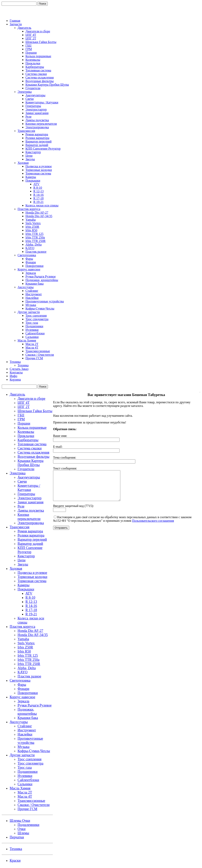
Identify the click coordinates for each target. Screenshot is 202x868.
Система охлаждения (40, 77)
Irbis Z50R (32, 227)
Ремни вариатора (37, 134)
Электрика (25, 92)
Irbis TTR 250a (35, 237)
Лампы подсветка (37, 120)
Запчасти (16, 24)
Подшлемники (29, 825)
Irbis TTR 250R (36, 241)
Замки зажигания (37, 113)
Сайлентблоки (35, 333)
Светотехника (27, 255)
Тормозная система (38, 173)
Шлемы (23, 833)
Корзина (15, 380)
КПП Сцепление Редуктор (43, 149)
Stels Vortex (33, 223)
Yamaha (31, 220)
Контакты (16, 372)
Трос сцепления (36, 316)
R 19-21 (38, 202)
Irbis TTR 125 (34, 234)
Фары (29, 259)
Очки (22, 829)
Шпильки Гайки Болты (41, 42)
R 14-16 (38, 195)
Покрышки (33, 181)
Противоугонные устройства (45, 301)
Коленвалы (33, 60)
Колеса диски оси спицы (42, 205)
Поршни (31, 53)
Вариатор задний (37, 145)
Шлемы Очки (20, 821)
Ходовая (23, 163)
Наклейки (32, 298)
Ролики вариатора (37, 138)
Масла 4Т (32, 348)
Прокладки (33, 63)
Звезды (30, 159)
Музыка (31, 305)
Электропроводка (37, 127)
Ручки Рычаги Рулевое (41, 276)
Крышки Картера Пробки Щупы (47, 85)
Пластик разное (36, 252)
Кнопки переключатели (41, 124)
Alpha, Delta (34, 244)
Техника (15, 362)
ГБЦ (28, 46)
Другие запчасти (29, 312)
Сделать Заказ (19, 369)
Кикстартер (33, 152)
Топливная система (38, 70)
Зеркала (31, 273)
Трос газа (32, 323)
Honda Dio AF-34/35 (39, 216)
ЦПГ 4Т (31, 35)
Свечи (29, 99)
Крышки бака (35, 284)
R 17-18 (38, 198)
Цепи (29, 156)
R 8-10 (38, 188)
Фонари (31, 262)
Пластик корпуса (29, 209)
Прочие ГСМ (34, 358)
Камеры (31, 177)
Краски (15, 860)
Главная (15, 21)
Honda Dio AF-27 (37, 213)
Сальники (32, 337)
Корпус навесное (29, 269)
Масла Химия (27, 340)
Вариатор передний (38, 141)
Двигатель (24, 28)
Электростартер (36, 109)
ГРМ (29, 49)
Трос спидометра (37, 319)
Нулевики (32, 330)
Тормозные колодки (39, 170)
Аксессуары (26, 287)
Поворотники (34, 266)
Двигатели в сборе (38, 31)
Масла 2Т (32, 344)
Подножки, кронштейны (42, 280)
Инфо (13, 376)
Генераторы (33, 106)
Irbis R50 (31, 230)
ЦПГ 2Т (31, 38)
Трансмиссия (26, 131)
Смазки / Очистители (40, 355)
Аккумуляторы (35, 95)
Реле (29, 117)
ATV (36, 184)
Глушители (33, 88)
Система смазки (36, 74)
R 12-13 (38, 191)
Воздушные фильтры (40, 81)
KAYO (30, 248)
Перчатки (17, 837)
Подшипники (34, 326)
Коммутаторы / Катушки (42, 102)
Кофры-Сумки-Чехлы (40, 308)
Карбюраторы (35, 67)
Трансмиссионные (38, 351)
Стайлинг (32, 291)
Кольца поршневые (38, 56)
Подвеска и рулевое (39, 166)
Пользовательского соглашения (153, 527)
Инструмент (34, 294)
